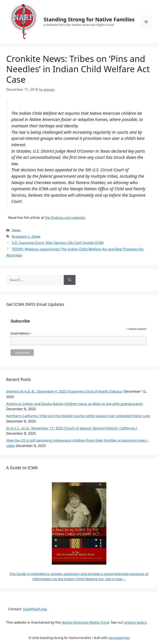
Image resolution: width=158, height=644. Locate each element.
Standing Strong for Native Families (89, 19)
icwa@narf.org (34, 609)
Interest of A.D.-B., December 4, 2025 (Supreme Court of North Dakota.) (64, 391)
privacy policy (135, 622)
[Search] (70, 280)
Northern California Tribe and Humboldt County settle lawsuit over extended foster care (78, 416)
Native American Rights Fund (85, 622)
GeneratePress (119, 638)
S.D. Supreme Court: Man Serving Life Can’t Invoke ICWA (58, 243)
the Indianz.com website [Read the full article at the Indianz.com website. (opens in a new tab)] (65, 218)
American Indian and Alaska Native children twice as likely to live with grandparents (74, 404)
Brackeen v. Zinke (26, 236)
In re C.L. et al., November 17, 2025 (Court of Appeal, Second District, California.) (72, 428)
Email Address (21, 334)
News (16, 230)
